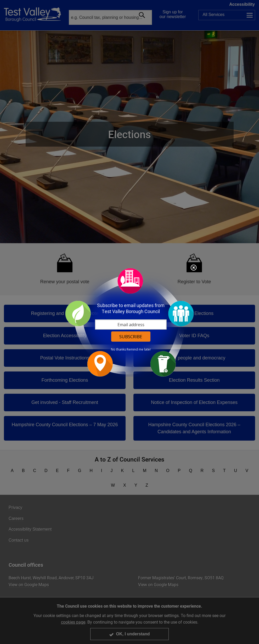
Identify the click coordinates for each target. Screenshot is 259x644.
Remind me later (139, 349)
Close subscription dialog (194, 268)
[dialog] (129, 322)
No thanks (118, 349)
